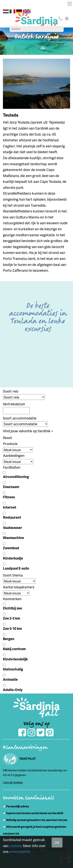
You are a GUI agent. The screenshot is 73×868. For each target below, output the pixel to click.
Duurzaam (11, 487)
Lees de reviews (13, 782)
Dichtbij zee (12, 608)
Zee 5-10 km (12, 628)
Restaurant (12, 517)
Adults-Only (13, 690)
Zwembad (11, 548)
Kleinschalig (13, 669)
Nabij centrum (14, 649)
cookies (15, 846)
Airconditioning (16, 477)
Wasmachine (13, 538)
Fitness (9, 497)
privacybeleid (20, 851)
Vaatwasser (12, 527)
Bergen (9, 639)
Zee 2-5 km (11, 618)
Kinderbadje (13, 558)
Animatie (10, 679)
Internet (10, 507)
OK (57, 842)
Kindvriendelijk (15, 659)
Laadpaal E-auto (16, 568)
